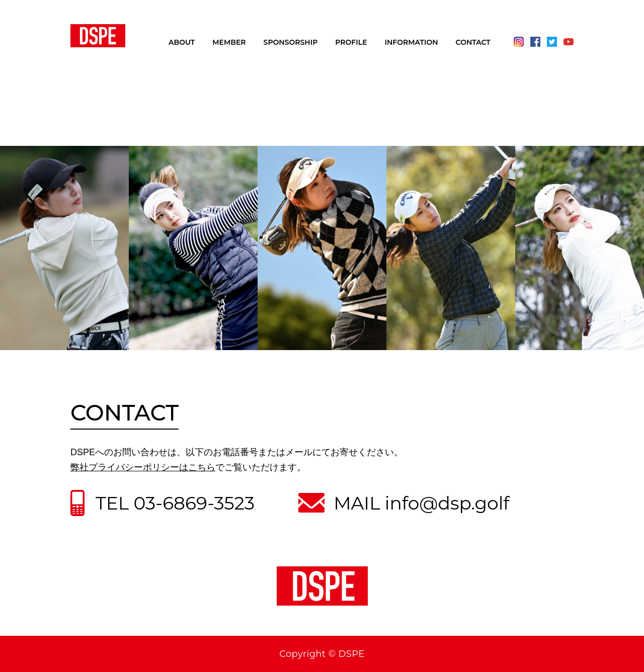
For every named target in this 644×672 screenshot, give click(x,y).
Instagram (519, 42)
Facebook (535, 42)
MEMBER (229, 43)
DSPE (98, 36)
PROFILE (351, 43)
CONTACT (473, 43)
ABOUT (182, 43)
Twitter (552, 42)
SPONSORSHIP (291, 43)
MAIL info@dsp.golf (421, 503)
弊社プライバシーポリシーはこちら (143, 467)
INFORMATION (412, 43)
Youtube (569, 42)
